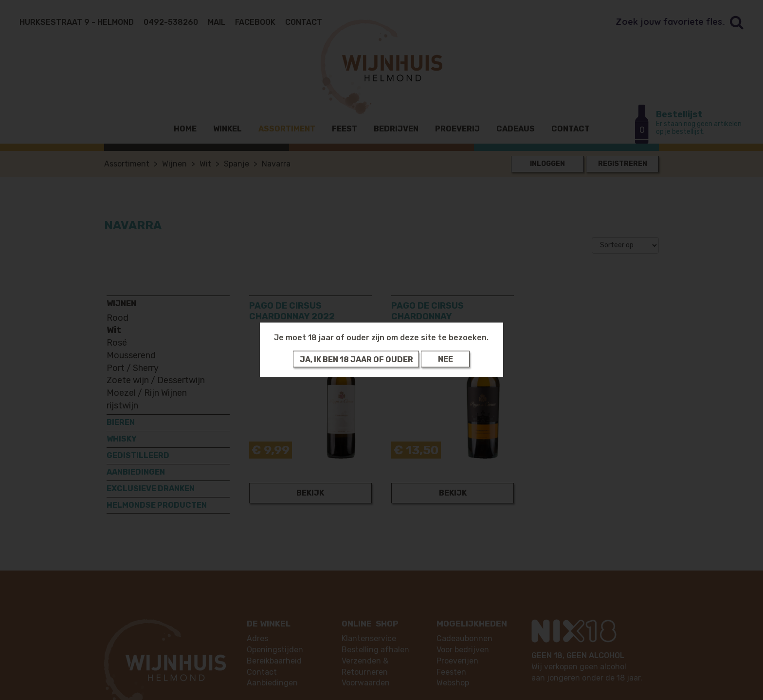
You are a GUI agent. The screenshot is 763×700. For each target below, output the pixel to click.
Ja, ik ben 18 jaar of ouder (356, 359)
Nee (445, 359)
